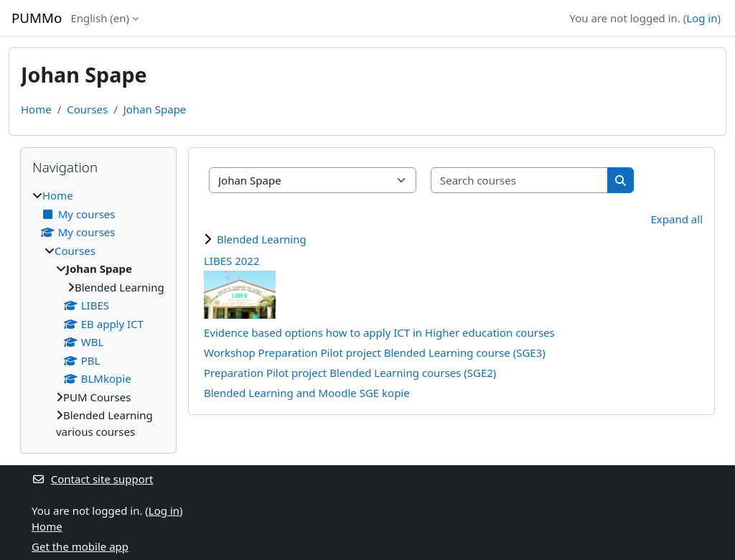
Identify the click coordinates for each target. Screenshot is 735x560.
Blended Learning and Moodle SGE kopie (307, 393)
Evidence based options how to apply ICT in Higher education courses (379, 332)
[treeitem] (98, 313)
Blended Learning (262, 239)
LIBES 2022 (232, 261)
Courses (87, 109)
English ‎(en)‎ (100, 18)
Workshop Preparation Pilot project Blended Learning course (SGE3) (375, 353)
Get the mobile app (80, 546)
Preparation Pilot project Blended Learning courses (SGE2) (350, 373)
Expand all (677, 219)
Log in (702, 18)
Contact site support (92, 479)
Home (36, 109)
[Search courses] (520, 181)
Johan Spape (155, 109)
